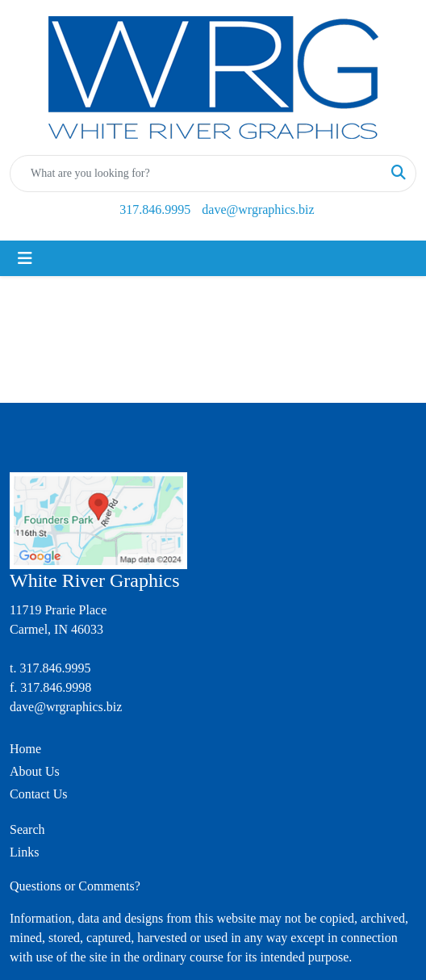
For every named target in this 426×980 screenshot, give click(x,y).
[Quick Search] (196, 174)
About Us (35, 771)
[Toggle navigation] (25, 258)
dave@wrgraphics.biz (258, 209)
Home (25, 749)
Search (27, 829)
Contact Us (39, 794)
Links (24, 852)
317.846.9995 (155, 209)
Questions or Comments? (75, 886)
